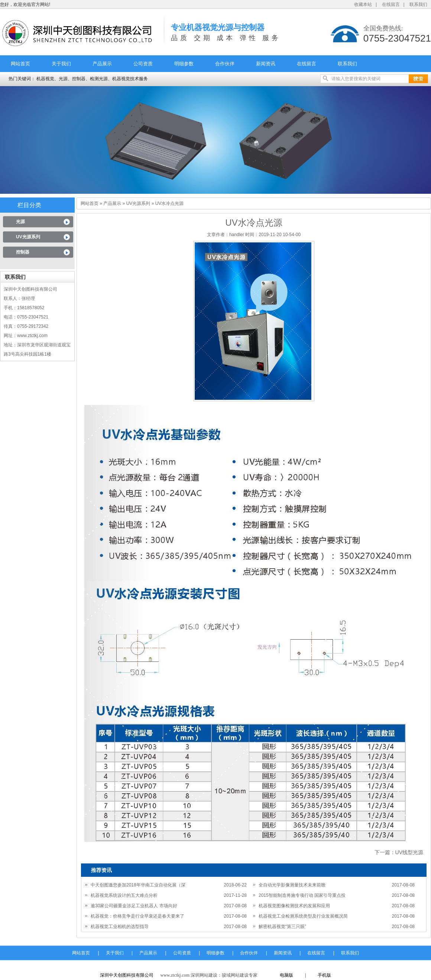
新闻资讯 (266, 64)
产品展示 (102, 64)
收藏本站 (363, 4)
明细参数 (184, 64)
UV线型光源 (409, 852)
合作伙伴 (225, 64)
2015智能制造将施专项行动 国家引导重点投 (302, 895)
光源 (20, 222)
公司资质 (143, 64)
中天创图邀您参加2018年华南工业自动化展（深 (138, 885)
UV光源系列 (28, 237)
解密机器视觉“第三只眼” (282, 927)
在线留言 (391, 4)
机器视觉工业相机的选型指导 (120, 927)
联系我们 (418, 4)
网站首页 (20, 64)
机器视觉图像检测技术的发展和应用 (294, 906)
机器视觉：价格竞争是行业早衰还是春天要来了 (137, 916)
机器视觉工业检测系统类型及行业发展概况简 (303, 916)
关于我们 (61, 64)
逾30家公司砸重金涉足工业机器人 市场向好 (134, 906)
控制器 (23, 252)
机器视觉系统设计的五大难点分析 (124, 895)
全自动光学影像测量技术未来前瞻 (292, 885)
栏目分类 (29, 205)
